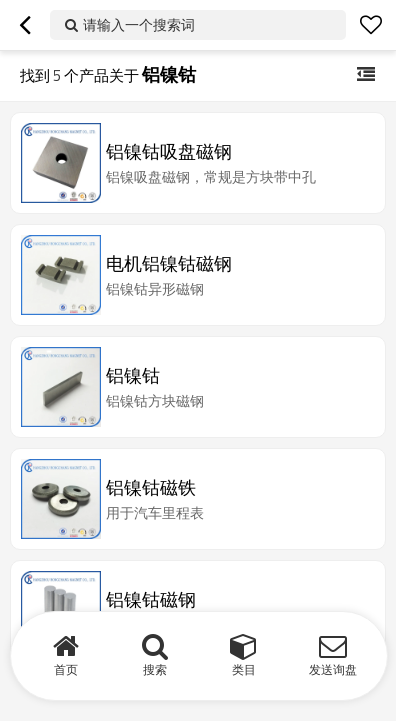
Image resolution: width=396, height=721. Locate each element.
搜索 (155, 669)
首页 (66, 669)
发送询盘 (333, 669)
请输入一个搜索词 (139, 24)
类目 (244, 669)
